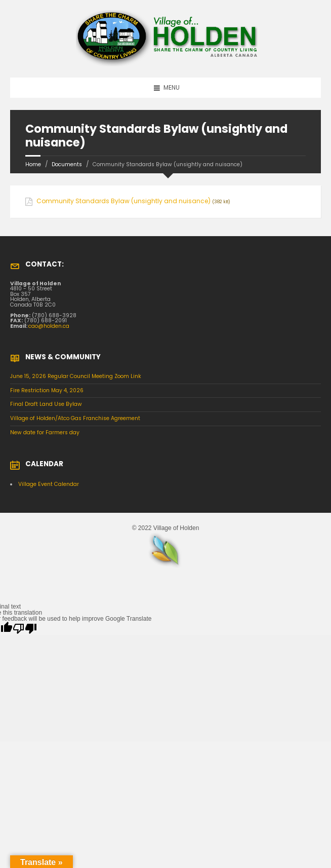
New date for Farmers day (45, 432)
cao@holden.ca (49, 326)
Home (33, 164)
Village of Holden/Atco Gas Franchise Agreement (75, 418)
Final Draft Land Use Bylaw (46, 404)
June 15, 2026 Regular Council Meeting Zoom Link (76, 376)
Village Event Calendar (49, 484)
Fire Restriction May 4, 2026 (47, 390)
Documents (67, 164)
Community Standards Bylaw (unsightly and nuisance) (123, 201)
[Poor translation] (25, 628)
